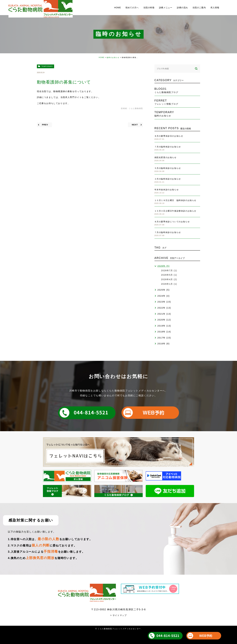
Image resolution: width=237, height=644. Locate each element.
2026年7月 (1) (169, 270)
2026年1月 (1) (169, 284)
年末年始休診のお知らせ (167, 190)
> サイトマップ (119, 615)
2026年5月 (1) (169, 275)
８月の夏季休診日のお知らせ (169, 136)
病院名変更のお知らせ (166, 157)
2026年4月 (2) (169, 279)
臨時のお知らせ (113, 57)
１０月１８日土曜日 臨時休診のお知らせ (175, 200)
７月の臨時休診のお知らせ (168, 147)
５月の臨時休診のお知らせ (168, 168)
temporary (47, 66)
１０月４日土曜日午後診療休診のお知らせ (175, 211)
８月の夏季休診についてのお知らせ (172, 222)
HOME (102, 57)
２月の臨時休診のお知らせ (168, 179)
